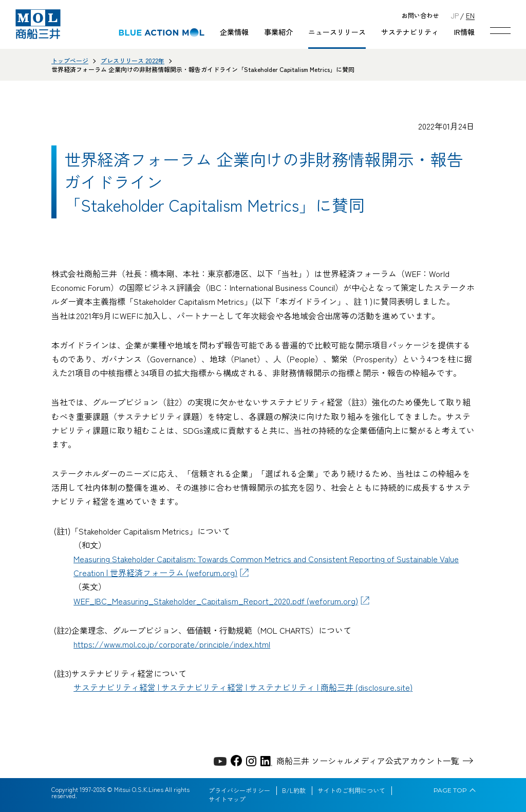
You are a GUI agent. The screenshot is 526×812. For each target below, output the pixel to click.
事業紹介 (278, 32)
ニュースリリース (337, 32)
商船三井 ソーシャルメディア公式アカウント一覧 (368, 761)
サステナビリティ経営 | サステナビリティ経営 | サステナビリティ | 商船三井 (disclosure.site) (243, 687)
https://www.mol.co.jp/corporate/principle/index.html (172, 644)
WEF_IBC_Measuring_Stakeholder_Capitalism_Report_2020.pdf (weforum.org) (216, 601)
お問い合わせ (420, 16)
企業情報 (234, 32)
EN (470, 15)
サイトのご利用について (351, 790)
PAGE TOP (450, 790)
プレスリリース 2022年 (133, 60)
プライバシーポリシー (239, 790)
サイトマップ (227, 799)
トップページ (70, 60)
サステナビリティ (410, 32)
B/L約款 (294, 790)
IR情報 (464, 32)
